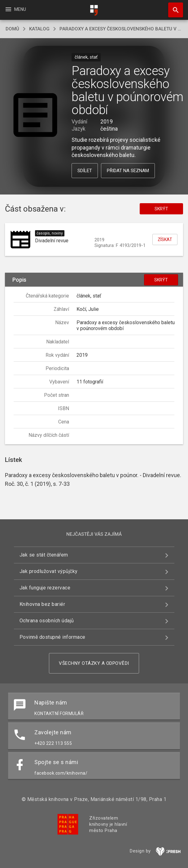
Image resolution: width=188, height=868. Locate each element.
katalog (39, 29)
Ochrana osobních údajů (47, 621)
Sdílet (85, 171)
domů (12, 29)
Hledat (173, 7)
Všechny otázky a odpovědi (94, 663)
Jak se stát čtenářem (44, 555)
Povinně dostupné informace (52, 637)
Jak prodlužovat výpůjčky (49, 571)
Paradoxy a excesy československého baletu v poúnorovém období (121, 29)
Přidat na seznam (128, 171)
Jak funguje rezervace (45, 588)
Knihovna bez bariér (42, 604)
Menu (15, 9)
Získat (165, 239)
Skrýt (161, 209)
